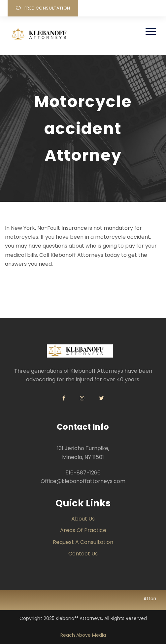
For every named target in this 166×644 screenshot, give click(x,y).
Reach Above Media (83, 635)
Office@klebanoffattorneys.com (83, 481)
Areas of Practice (83, 530)
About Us (83, 519)
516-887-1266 (83, 473)
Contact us (83, 554)
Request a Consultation (83, 542)
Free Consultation (43, 8)
